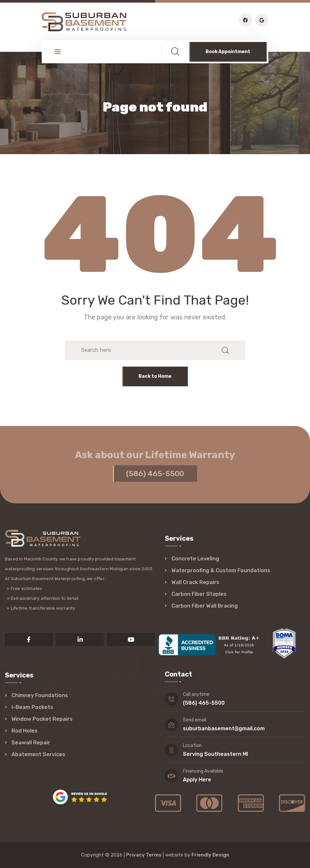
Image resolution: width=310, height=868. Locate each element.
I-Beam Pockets (32, 707)
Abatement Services (38, 754)
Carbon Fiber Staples (199, 594)
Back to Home (155, 376)
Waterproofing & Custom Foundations (221, 570)
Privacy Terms (144, 855)
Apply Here (197, 780)
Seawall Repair (31, 743)
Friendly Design (210, 855)
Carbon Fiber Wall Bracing (205, 606)
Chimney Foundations (40, 695)
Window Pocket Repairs (42, 719)
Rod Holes (24, 731)
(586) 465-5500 (155, 475)
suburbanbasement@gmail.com (224, 728)
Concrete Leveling (195, 559)
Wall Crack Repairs (195, 582)
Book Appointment (228, 52)
